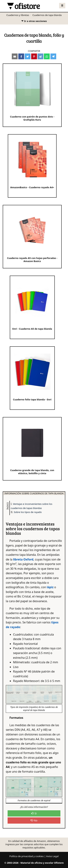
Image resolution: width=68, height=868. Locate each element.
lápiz (50, 587)
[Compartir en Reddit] (40, 56)
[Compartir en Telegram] (53, 56)
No (34, 820)
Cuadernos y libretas (18, 15)
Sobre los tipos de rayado (28, 512)
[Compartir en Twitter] (28, 56)
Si (34, 813)
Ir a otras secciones (34, 22)
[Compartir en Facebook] (21, 56)
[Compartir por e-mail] (15, 56)
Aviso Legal (52, 856)
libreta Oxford (23, 559)
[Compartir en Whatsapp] (47, 56)
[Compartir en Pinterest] (34, 56)
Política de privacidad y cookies (27, 856)
